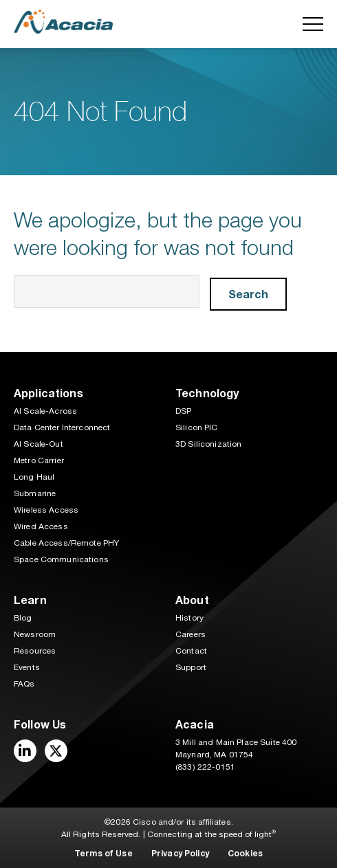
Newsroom (35, 634)
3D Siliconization (208, 444)
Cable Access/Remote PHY (66, 543)
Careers (191, 634)
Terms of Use (104, 853)
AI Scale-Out (39, 444)
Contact (191, 651)
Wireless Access (46, 510)
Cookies (245, 853)
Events (27, 667)
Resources (35, 651)
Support (191, 667)
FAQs (24, 684)
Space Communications (61, 559)
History (189, 618)
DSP (183, 411)
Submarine (35, 493)
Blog (23, 618)
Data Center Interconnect (62, 427)
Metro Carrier (39, 460)
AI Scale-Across (45, 411)
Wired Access (41, 526)
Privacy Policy (180, 853)
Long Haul (34, 477)
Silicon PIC (197, 427)
